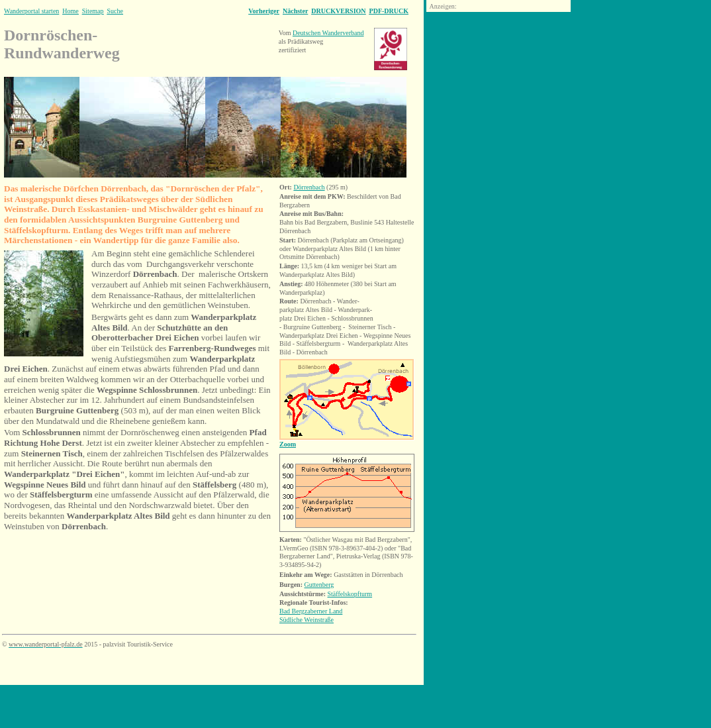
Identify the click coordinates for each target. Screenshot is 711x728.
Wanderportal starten (31, 11)
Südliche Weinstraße (307, 620)
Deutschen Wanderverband (328, 33)
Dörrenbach (309, 187)
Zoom (288, 444)
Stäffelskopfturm (350, 594)
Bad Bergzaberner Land (311, 611)
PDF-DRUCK (389, 11)
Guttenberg (319, 585)
